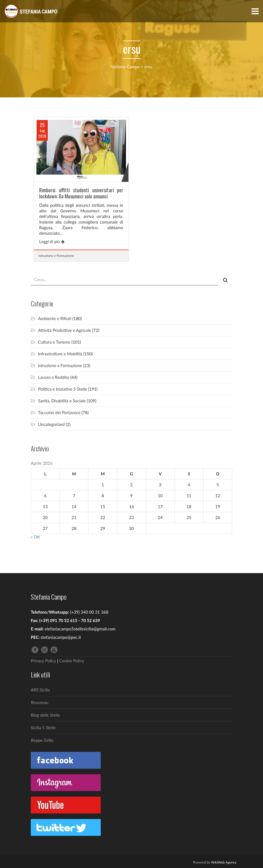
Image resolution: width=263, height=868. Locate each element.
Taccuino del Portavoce (59, 412)
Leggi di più (52, 241)
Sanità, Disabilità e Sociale (62, 401)
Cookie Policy (72, 661)
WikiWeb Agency (224, 862)
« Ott (35, 537)
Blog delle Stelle (45, 715)
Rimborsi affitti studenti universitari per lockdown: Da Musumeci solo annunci (81, 193)
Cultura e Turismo (54, 342)
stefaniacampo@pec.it (61, 637)
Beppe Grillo (42, 740)
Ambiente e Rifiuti (55, 318)
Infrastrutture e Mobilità (60, 354)
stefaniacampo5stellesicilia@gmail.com (80, 629)
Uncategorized (51, 424)
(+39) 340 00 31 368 (89, 612)
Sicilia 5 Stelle (43, 728)
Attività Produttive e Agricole (64, 330)
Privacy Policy (43, 661)
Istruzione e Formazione (56, 256)
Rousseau (40, 702)
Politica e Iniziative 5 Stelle (63, 389)
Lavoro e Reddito (54, 377)
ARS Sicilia (40, 690)
